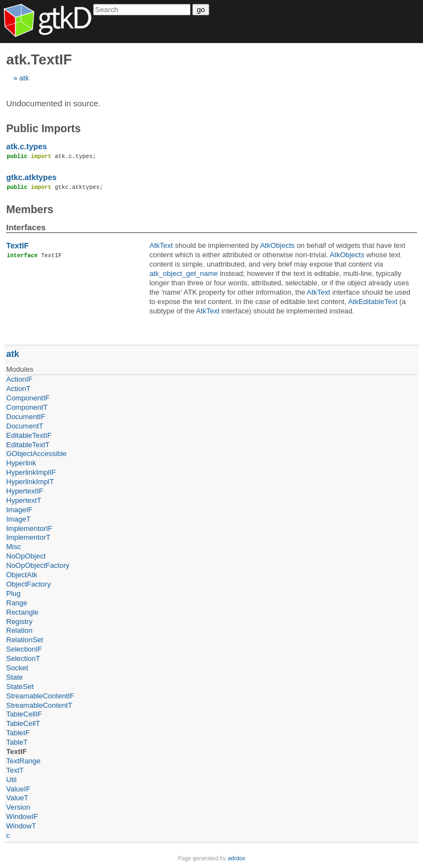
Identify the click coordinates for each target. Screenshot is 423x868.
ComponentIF (28, 398)
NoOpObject (26, 556)
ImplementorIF (29, 528)
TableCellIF (24, 714)
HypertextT (24, 500)
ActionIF (19, 379)
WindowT (21, 826)
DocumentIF (26, 417)
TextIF (17, 246)
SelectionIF (24, 649)
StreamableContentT (39, 705)
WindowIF (22, 817)
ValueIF (18, 789)
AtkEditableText (373, 302)
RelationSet (25, 640)
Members (30, 209)
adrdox (236, 858)
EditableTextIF (29, 435)
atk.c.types (26, 147)
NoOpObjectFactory (38, 565)
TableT (17, 742)
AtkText (161, 245)
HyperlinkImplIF (31, 472)
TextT (15, 770)
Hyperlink (21, 463)
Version (18, 807)
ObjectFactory (28, 584)
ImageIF (19, 510)
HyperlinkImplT (30, 482)
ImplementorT (28, 537)
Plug (13, 593)
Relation (19, 630)
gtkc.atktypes (31, 177)
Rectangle (22, 612)
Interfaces (26, 227)
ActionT (18, 389)
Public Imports (43, 128)
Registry (19, 622)
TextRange (23, 761)
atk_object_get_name (183, 273)
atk (24, 78)
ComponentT (27, 407)
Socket (17, 668)
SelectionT (23, 658)
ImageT (18, 519)
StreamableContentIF (40, 696)
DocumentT (25, 426)
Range (17, 603)
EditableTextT (28, 445)
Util (11, 780)
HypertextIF (25, 491)
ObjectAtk (21, 575)
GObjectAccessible (36, 454)
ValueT (17, 798)
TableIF (18, 733)
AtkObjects (277, 245)
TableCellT (23, 723)
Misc (13, 547)
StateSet (20, 687)
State (14, 677)
